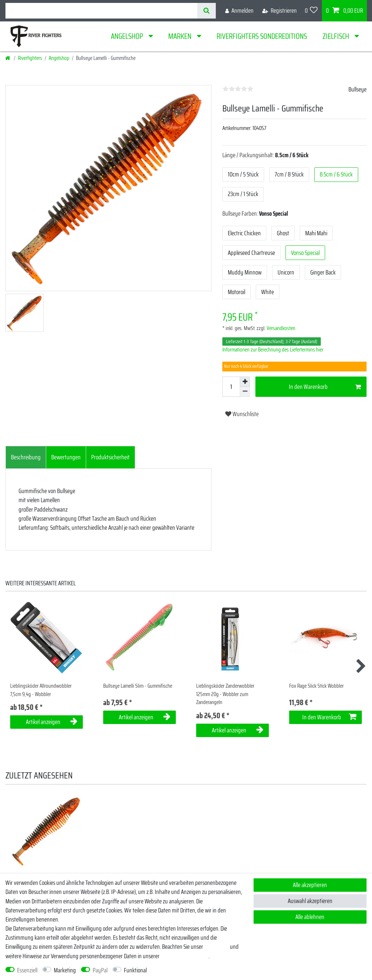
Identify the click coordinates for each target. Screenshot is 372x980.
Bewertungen (66, 457)
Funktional (135, 970)
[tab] (26, 458)
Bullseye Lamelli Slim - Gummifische (138, 686)
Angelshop (128, 36)
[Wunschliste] (311, 11)
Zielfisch (337, 36)
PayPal (100, 970)
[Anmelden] (239, 11)
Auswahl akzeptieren (310, 901)
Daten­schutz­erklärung (185, 956)
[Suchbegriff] (101, 11)
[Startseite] (8, 58)
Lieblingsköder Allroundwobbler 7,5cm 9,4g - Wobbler (41, 690)
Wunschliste (242, 414)
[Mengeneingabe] (231, 387)
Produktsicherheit (110, 457)
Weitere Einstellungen (176, 970)
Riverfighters (30, 58)
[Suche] (207, 11)
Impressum (217, 947)
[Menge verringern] (245, 392)
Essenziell (27, 970)
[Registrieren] (280, 11)
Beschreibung (26, 457)
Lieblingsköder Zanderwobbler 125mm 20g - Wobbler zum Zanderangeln (225, 694)
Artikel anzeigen (52, 722)
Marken (181, 36)
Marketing (65, 970)
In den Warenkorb (325, 387)
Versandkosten (280, 328)
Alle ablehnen (310, 917)
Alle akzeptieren (310, 885)
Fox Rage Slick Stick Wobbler (316, 686)
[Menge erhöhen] (245, 382)
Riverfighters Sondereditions (262, 36)
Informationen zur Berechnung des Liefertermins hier (273, 350)
